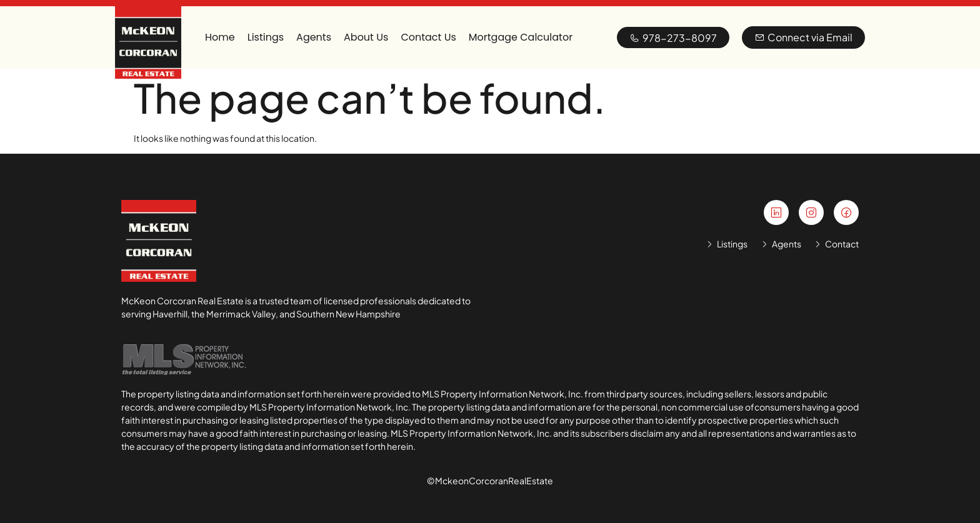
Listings (266, 37)
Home (220, 37)
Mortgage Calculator (521, 37)
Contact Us (428, 37)
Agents (314, 37)
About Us (366, 37)
